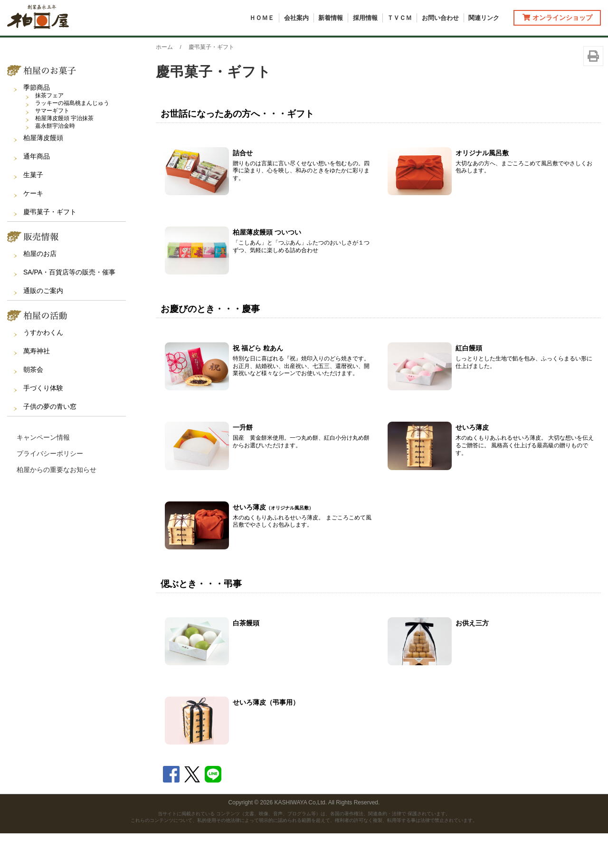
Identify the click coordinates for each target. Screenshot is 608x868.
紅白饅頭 (469, 383)
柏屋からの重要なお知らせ (57, 504)
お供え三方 (472, 657)
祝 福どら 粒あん (258, 383)
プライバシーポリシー (50, 488)
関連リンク (484, 18)
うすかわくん (43, 367)
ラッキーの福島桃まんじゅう (72, 137)
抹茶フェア (49, 130)
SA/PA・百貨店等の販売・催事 (69, 306)
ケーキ (33, 227)
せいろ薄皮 (472, 462)
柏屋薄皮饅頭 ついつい (267, 266)
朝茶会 (33, 404)
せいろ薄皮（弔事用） (266, 737)
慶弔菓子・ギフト (50, 246)
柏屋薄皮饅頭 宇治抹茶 (64, 152)
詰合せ (243, 187)
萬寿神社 (37, 385)
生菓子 (33, 209)
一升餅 (243, 462)
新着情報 (331, 18)
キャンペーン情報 (43, 472)
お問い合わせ (440, 18)
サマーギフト (52, 145)
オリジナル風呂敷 (482, 187)
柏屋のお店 (40, 288)
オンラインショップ (557, 18)
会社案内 (296, 18)
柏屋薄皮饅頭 (43, 172)
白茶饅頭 (246, 657)
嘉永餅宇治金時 (55, 160)
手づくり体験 (43, 422)
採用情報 (365, 18)
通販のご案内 (43, 325)
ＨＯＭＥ (262, 18)
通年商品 (37, 190)
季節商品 (37, 122)
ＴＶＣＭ (399, 18)
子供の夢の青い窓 (50, 441)
